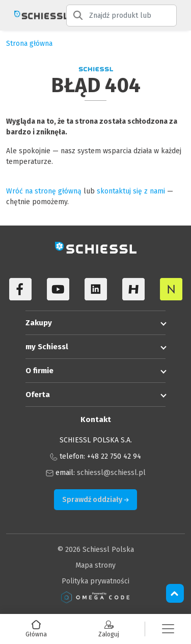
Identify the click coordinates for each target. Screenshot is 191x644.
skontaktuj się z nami (131, 191)
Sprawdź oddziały (95, 500)
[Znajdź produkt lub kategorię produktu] (121, 16)
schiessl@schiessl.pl (111, 473)
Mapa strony (95, 565)
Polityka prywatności (95, 581)
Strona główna (29, 44)
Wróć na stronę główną (44, 191)
